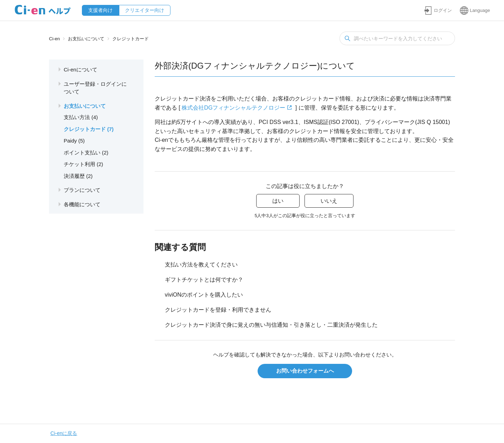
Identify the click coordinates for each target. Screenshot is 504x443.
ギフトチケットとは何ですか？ (204, 280)
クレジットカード (131, 39)
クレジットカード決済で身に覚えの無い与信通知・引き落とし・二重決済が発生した (271, 325)
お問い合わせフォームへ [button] (305, 371)
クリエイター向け (145, 10)
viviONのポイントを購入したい (204, 295)
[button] (438, 10)
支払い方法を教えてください (201, 265)
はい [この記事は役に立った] (278, 201)
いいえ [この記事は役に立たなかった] (329, 201)
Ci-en (54, 39)
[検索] (397, 38)
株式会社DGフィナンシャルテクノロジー (233, 108)
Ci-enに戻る (64, 433)
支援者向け (100, 10)
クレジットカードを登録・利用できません (218, 310)
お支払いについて (86, 39)
